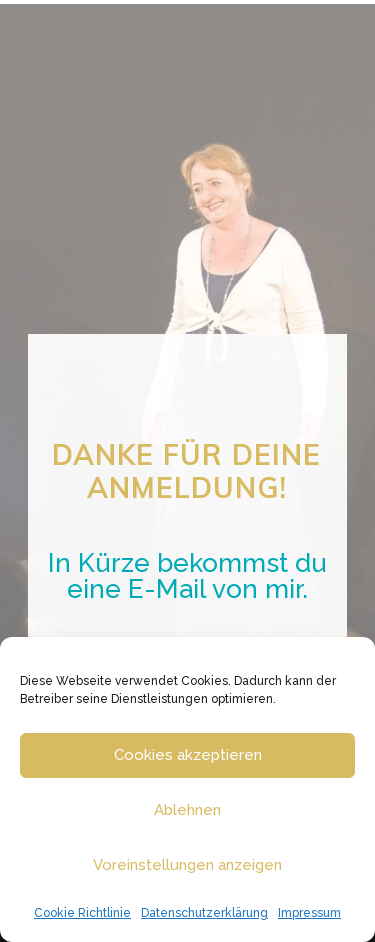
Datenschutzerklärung (204, 913)
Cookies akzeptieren (188, 755)
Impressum (309, 913)
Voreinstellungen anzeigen (187, 865)
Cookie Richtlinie (82, 913)
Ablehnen (187, 810)
